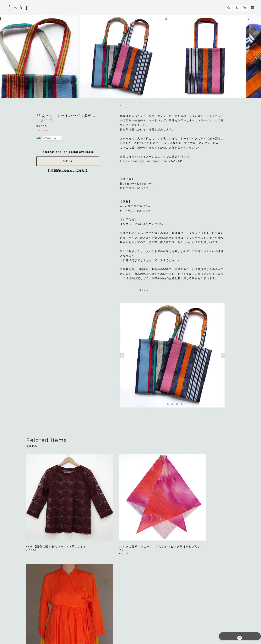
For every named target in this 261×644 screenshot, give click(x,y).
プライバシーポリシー (58, 622)
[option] (131, 59)
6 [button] (133, 105)
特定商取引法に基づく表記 (87, 622)
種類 (39, 138)
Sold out (68, 161)
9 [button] (141, 105)
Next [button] (255, 59)
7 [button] (136, 105)
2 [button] (123, 105)
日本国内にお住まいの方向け (68, 170)
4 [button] (128, 105)
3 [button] (126, 105)
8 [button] (138, 105)
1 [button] (121, 105)
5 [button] (131, 105)
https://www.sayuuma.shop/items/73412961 (151, 161)
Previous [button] (6, 59)
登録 (204, 572)
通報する (144, 290)
